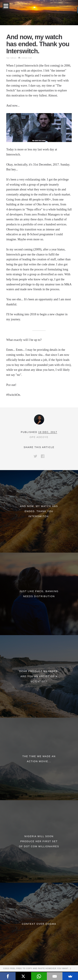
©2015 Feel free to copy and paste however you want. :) (38, 968)
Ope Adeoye (11, 58)
